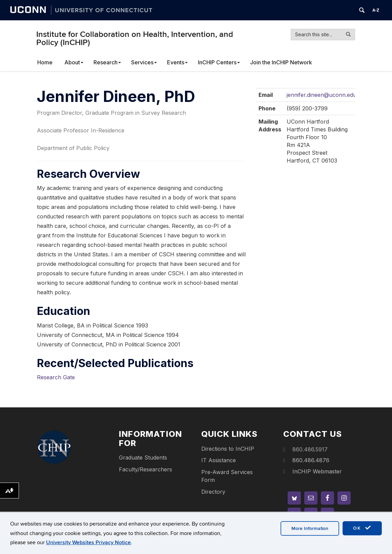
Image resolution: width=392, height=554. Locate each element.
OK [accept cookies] (362, 528)
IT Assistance (219, 460)
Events (177, 62)
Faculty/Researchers (146, 469)
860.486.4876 (311, 460)
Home (45, 62)
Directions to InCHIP (228, 449)
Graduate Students (143, 457)
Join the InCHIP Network (281, 62)
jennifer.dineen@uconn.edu (322, 95)
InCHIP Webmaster (317, 471)
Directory (213, 492)
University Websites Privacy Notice (88, 542)
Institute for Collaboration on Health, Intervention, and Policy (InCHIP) (135, 38)
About (74, 62)
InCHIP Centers (219, 62)
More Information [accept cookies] (310, 528)
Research (107, 62)
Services (144, 62)
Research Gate (56, 377)
